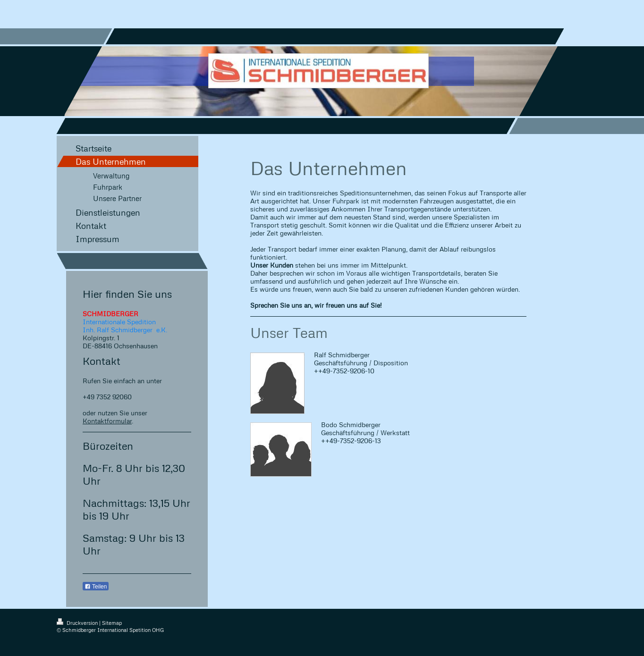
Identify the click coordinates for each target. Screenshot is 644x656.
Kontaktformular (107, 421)
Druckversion (78, 623)
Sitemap (112, 623)
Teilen (96, 587)
